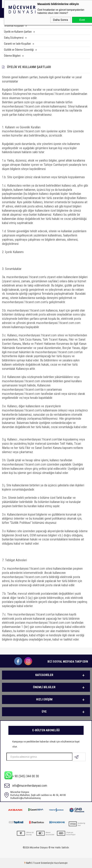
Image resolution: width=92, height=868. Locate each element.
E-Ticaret (36, 863)
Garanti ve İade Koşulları (17, 44)
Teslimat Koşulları (14, 26)
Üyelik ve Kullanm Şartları (18, 32)
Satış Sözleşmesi (14, 38)
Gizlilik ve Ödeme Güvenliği (19, 50)
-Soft (28, 863)
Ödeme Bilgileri (12, 56)
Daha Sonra (61, 20)
